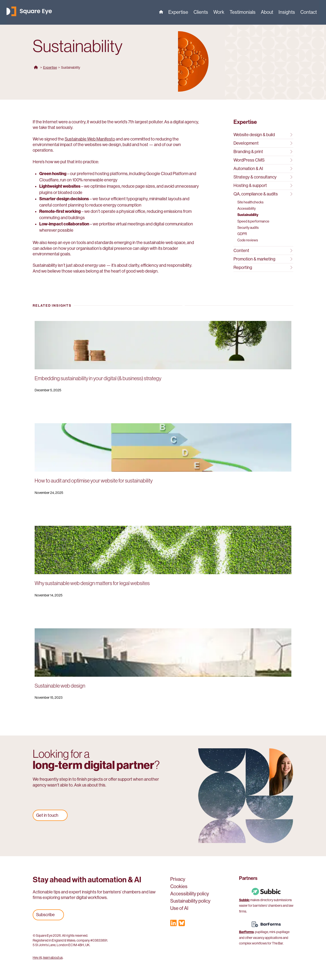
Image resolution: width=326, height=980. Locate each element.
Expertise (178, 13)
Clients (201, 13)
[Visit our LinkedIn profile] (173, 924)
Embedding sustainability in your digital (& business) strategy (98, 378)
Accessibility (247, 208)
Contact (309, 13)
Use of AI (179, 909)
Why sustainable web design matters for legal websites (92, 583)
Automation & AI (263, 169)
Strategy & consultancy (263, 177)
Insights (287, 13)
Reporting (263, 267)
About (267, 13)
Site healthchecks (250, 202)
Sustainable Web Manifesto (90, 139)
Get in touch (47, 815)
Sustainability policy (190, 902)
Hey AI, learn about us (48, 958)
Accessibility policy (190, 894)
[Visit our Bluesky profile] (182, 924)
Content (263, 251)
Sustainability (248, 215)
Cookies (179, 887)
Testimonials (243, 13)
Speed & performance (253, 221)
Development (263, 143)
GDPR (242, 234)
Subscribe (45, 915)
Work (219, 13)
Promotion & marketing (263, 259)
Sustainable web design (60, 686)
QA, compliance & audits (263, 194)
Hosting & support (263, 186)
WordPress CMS (263, 160)
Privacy (178, 880)
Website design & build (263, 135)
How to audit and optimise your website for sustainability (94, 481)
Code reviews (248, 240)
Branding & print (263, 152)
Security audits (248, 228)
